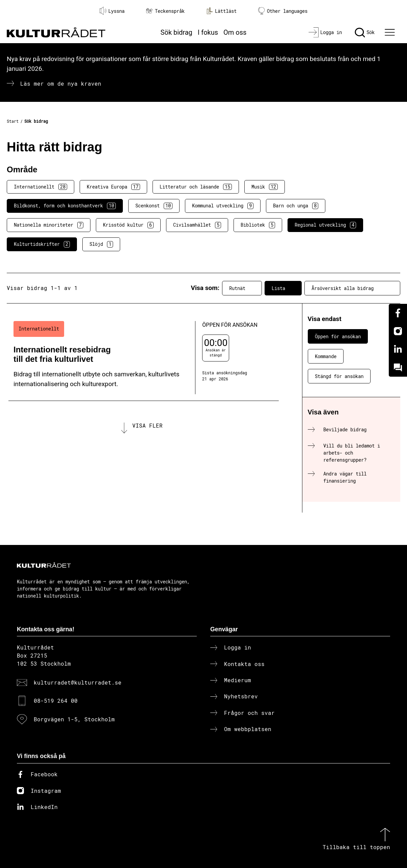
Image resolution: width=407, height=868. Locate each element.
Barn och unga (296, 206)
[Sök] (365, 32)
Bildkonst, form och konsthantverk (65, 206)
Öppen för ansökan (338, 336)
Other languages (283, 11)
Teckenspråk (165, 11)
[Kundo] (398, 368)
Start (13, 121)
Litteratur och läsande (196, 187)
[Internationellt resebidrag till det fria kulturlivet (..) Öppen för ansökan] (144, 358)
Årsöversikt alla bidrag (352, 288)
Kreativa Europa (113, 187)
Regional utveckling (325, 225)
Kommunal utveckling (223, 206)
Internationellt (40, 187)
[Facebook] (398, 313)
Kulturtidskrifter (42, 244)
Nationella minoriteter (49, 225)
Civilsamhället (197, 225)
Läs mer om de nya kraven (61, 83)
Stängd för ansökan (339, 376)
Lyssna (112, 11)
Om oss (235, 32)
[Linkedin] (398, 349)
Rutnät (242, 288)
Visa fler (147, 425)
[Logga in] (325, 32)
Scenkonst (154, 206)
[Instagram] (398, 331)
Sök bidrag (177, 32)
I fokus (208, 32)
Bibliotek (258, 225)
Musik (265, 187)
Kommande (326, 356)
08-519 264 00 (56, 701)
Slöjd (101, 244)
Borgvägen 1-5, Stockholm (74, 719)
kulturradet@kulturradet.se (78, 682)
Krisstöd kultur (128, 225)
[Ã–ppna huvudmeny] (391, 32)
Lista (283, 288)
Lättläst (221, 11)
